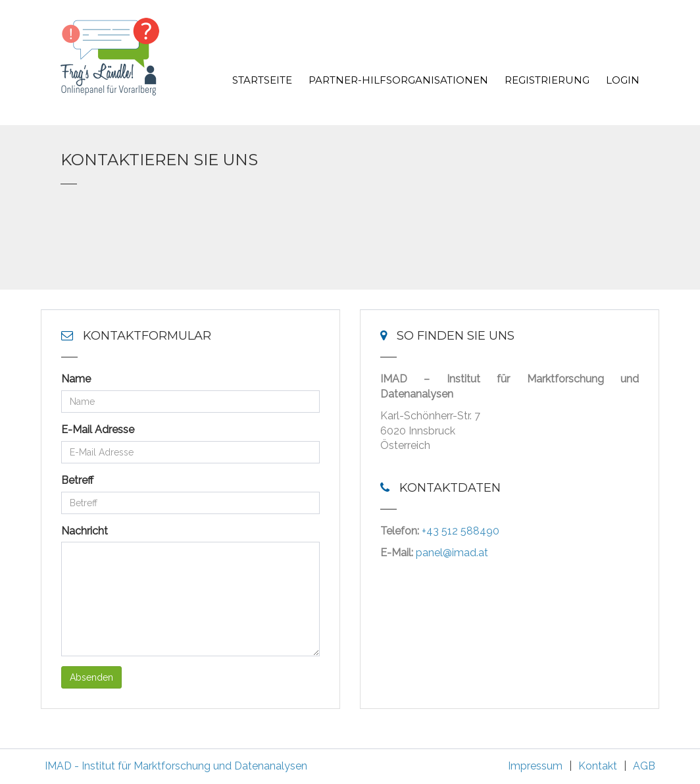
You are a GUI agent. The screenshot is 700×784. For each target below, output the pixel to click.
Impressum (535, 766)
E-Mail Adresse (98, 430)
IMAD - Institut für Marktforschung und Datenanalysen (176, 766)
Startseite (262, 80)
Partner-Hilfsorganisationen (398, 80)
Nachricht (85, 531)
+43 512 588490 (461, 531)
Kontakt (598, 766)
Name (76, 379)
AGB (644, 766)
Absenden (91, 677)
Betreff (77, 480)
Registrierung (547, 80)
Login (623, 80)
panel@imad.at (452, 553)
